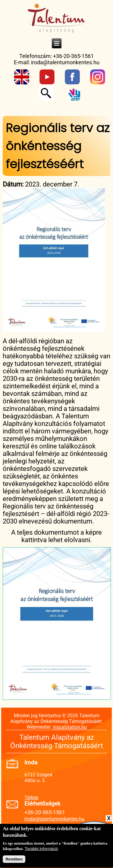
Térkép (31, 798)
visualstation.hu (70, 727)
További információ (41, 851)
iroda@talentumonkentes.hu (65, 62)
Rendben (14, 862)
